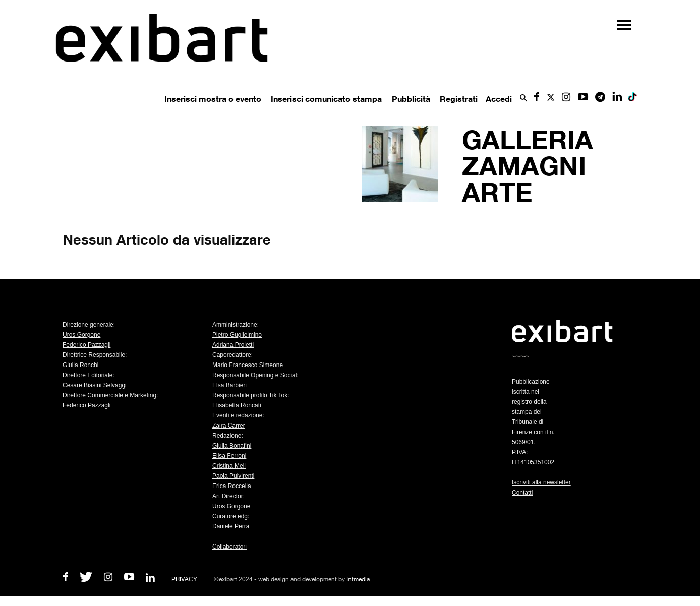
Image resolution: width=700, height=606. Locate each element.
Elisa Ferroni (229, 456)
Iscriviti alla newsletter (541, 482)
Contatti (522, 493)
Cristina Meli (229, 466)
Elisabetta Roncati (237, 405)
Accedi (499, 99)
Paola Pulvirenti (233, 476)
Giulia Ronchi (80, 365)
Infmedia (358, 579)
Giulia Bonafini (232, 446)
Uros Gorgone (81, 335)
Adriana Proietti (233, 345)
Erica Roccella (232, 486)
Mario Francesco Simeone (248, 365)
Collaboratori (229, 547)
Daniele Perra (231, 526)
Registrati (459, 99)
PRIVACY (184, 579)
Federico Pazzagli (86, 345)
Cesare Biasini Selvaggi (95, 385)
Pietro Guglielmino (237, 335)
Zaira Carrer (229, 426)
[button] (523, 99)
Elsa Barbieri (229, 385)
